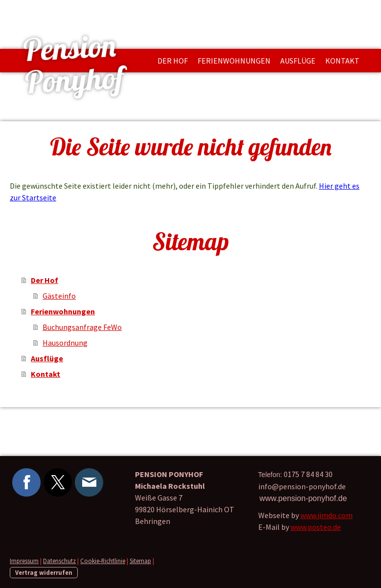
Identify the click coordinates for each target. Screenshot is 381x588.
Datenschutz (59, 561)
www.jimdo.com (326, 515)
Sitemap (140, 561)
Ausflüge (298, 61)
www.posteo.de (316, 527)
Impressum (24, 561)
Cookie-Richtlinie (103, 561)
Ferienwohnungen (234, 61)
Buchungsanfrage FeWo (82, 327)
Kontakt (342, 61)
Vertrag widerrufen (44, 572)
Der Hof (173, 61)
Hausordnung (65, 343)
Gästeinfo (59, 296)
